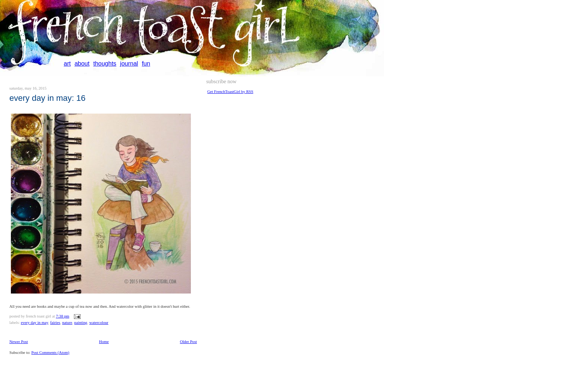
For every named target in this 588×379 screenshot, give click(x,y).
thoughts (105, 64)
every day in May (34, 323)
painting (81, 323)
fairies (55, 323)
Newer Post (19, 342)
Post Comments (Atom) (50, 353)
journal (129, 64)
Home (104, 342)
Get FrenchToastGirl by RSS (230, 92)
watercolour (99, 323)
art (67, 64)
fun (146, 64)
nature (67, 323)
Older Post (188, 342)
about (82, 64)
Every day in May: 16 (47, 98)
